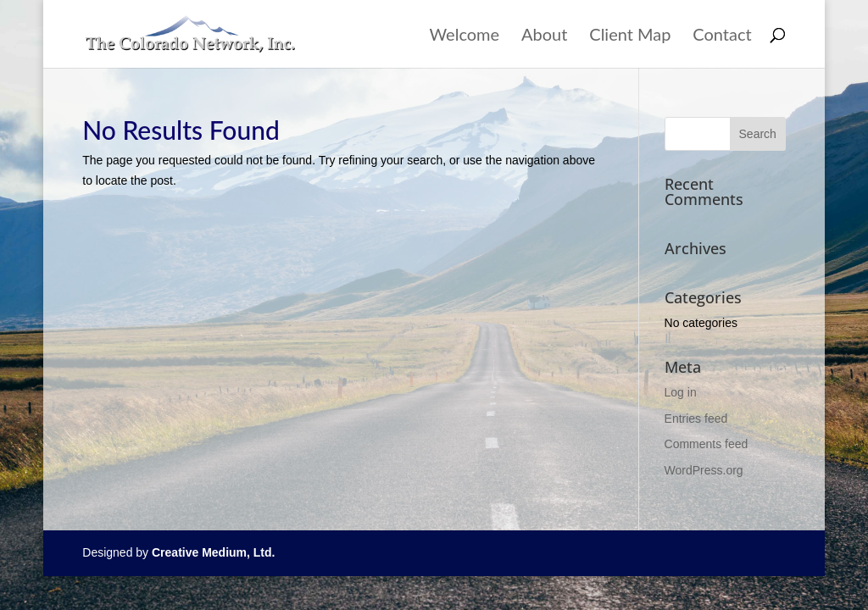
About (544, 36)
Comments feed (707, 444)
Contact (722, 36)
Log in (681, 392)
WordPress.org (704, 470)
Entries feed (696, 419)
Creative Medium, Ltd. (213, 552)
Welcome (465, 36)
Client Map (630, 36)
